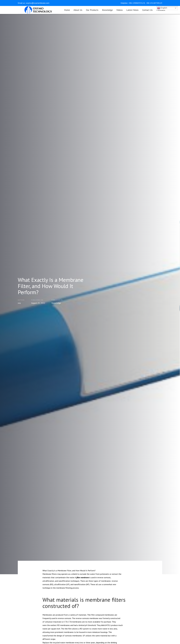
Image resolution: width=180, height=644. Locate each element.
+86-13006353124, (137, 3)
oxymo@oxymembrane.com (38, 3)
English (162, 8)
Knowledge (56, 303)
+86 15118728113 (154, 3)
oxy (19, 303)
